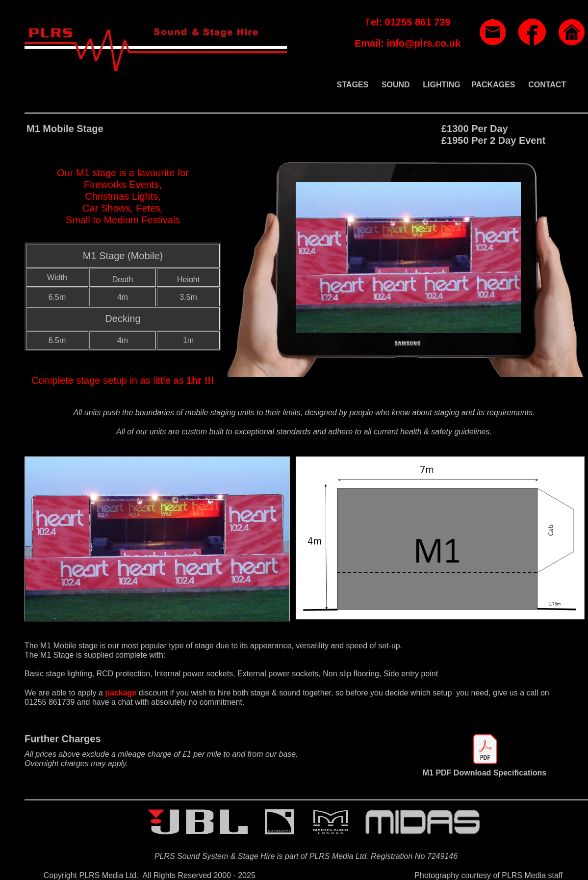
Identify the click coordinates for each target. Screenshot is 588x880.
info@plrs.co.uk (423, 43)
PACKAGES (493, 85)
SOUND (396, 85)
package (121, 693)
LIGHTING (441, 85)
